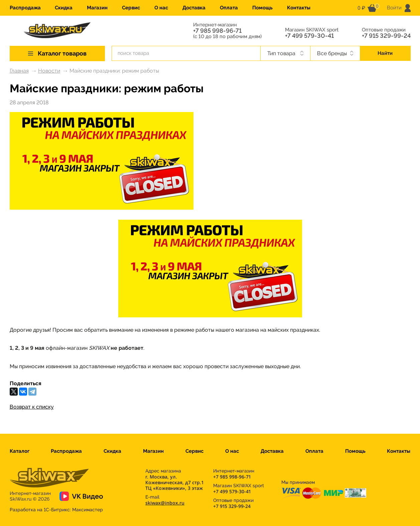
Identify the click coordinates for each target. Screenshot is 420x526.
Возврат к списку (32, 407)
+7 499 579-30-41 (309, 36)
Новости (49, 71)
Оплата (229, 8)
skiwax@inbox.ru (165, 503)
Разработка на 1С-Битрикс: (56, 510)
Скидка (64, 8)
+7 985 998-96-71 (217, 31)
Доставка (194, 8)
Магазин (97, 8)
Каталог (20, 451)
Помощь (262, 8)
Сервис (131, 8)
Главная (19, 71)
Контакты (299, 8)
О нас (161, 8)
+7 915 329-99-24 (386, 36)
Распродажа (25, 8)
